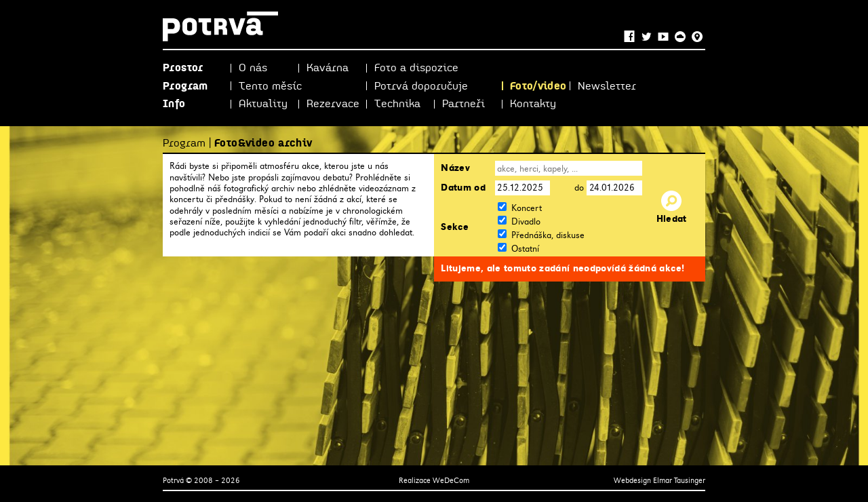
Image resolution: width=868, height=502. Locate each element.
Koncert (527, 208)
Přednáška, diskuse (548, 235)
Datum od (463, 188)
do (579, 188)
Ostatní (525, 249)
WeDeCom (451, 480)
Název (455, 168)
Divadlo (526, 221)
